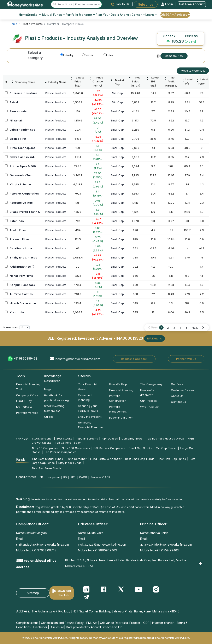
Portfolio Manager (80, 15)
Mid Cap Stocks (166, 448)
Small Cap (117, 111)
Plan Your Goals (107, 15)
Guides (49, 417)
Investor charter (163, 623)
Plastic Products (56, 93)
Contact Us (178, 402)
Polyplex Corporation (24, 193)
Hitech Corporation (23, 303)
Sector (88, 55)
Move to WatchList (193, 71)
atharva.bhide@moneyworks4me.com (166, 544)
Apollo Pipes (18, 230)
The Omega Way (151, 384)
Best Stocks (64, 438)
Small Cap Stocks (140, 448)
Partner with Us (186, 359)
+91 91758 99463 (167, 550)
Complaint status (27, 623)
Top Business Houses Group (165, 438)
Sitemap (33, 593)
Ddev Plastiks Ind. (22, 157)
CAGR (83, 477)
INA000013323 (130, 338)
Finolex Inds (18, 111)
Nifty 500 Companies (76, 448)
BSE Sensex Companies (109, 448)
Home (23, 15)
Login (167, 4)
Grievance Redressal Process (120, 623)
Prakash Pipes (20, 239)
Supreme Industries (23, 93)
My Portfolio (24, 407)
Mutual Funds (53, 15)
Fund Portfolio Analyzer (106, 459)
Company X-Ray (27, 395)
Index (108, 55)
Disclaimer (40, 627)
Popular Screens (87, 438)
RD (65, 477)
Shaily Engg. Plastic (23, 257)
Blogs (48, 389)
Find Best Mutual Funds (48, 459)
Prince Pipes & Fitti (23, 166)
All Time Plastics (21, 294)
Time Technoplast (22, 148)
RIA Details (154, 338)
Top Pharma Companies (60, 452)
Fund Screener (77, 459)
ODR (146, 623)
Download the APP (64, 593)
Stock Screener (42, 438)
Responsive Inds (21, 203)
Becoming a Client (121, 417)
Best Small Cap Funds (140, 459)
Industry (67, 55)
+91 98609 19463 (105, 550)
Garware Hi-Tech (22, 175)
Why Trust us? (150, 407)
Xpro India (17, 312)
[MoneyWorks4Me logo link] (25, 4)
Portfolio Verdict (27, 413)
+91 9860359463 (25, 358)
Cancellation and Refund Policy (62, 623)
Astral (14, 102)
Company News (132, 438)
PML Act (92, 623)
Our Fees (177, 384)
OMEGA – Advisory (175, 15)
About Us (177, 396)
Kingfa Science (20, 184)
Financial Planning (121, 390)
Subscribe (146, 4)
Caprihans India (21, 248)
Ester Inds (17, 221)
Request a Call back (134, 359)
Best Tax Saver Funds (47, 468)
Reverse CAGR (101, 477)
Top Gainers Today (68, 443)
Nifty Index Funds (70, 463)
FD (41, 477)
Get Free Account (192, 4)
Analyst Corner (132, 15)
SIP (34, 477)
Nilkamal (16, 120)
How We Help (118, 384)
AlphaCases (110, 438)
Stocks (34, 15)
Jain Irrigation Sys (22, 130)
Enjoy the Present (90, 417)
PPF (73, 477)
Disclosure (57, 627)
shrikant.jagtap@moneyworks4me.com (42, 544)
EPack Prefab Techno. (25, 212)
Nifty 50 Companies (45, 448)
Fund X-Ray (24, 401)
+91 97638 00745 (43, 550)
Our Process (148, 401)
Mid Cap (117, 93)
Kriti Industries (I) (22, 267)
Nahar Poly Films (21, 276)
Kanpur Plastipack (22, 285)
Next (195, 328)
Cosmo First (18, 139)
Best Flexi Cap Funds (172, 459)
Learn (151, 15)
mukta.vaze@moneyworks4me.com (102, 544)
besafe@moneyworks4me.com (78, 359)
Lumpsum (53, 477)
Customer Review (183, 390)
